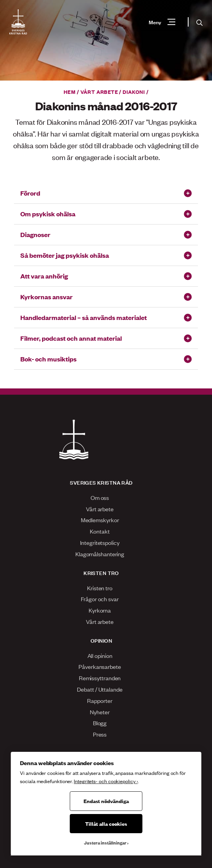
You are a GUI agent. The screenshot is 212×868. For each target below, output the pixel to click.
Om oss (100, 497)
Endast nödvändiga (106, 801)
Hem (69, 92)
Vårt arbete (99, 92)
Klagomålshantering (100, 554)
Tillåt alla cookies (106, 823)
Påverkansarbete (100, 666)
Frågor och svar (100, 599)
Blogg (100, 723)
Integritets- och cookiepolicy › (106, 781)
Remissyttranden (100, 678)
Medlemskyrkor (100, 520)
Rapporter (100, 700)
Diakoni (134, 92)
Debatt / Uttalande (100, 689)
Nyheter (100, 712)
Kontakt (100, 531)
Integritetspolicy (100, 542)
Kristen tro (100, 588)
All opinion (100, 655)
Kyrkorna (100, 610)
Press (100, 734)
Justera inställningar (105, 843)
